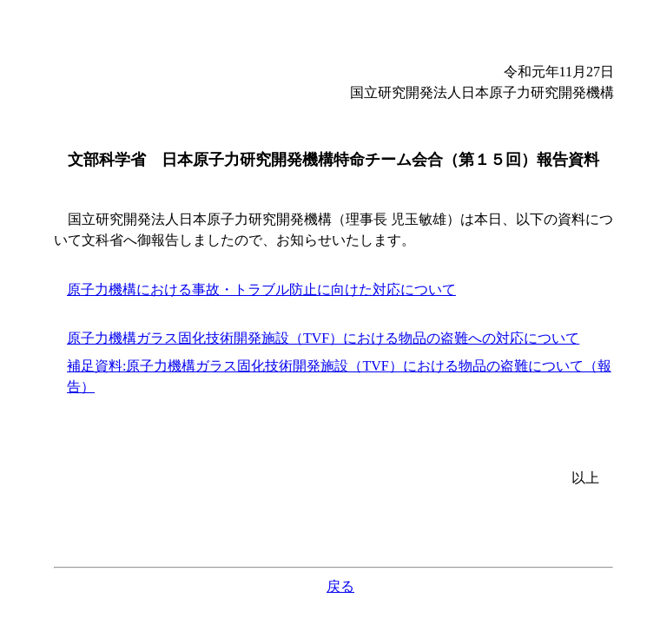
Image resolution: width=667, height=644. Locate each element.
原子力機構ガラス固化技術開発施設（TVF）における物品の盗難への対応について (323, 338)
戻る (340, 586)
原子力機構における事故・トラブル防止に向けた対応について (261, 289)
